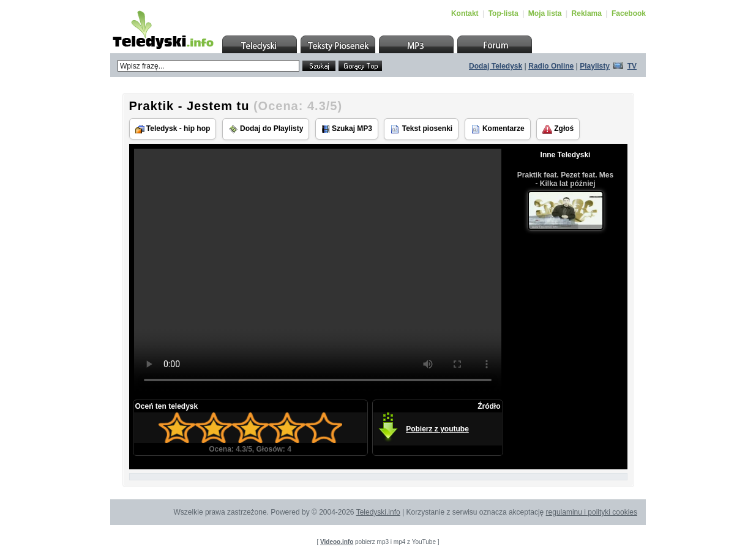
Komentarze (498, 129)
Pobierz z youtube (437, 429)
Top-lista (503, 13)
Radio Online (551, 66)
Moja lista (545, 13)
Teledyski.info (378, 512)
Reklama (587, 13)
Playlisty (595, 66)
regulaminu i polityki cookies (592, 512)
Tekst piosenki (421, 129)
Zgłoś (558, 129)
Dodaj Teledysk (496, 66)
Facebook (629, 13)
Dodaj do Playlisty (266, 129)
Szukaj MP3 (347, 129)
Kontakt (465, 13)
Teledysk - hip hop (173, 129)
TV (632, 66)
